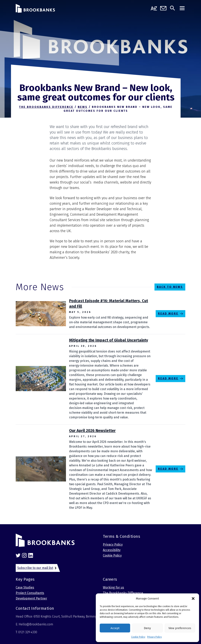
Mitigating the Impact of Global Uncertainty (109, 340)
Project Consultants (30, 593)
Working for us (113, 587)
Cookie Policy (138, 637)
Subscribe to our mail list (35, 568)
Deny (147, 628)
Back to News (170, 287)
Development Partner (31, 598)
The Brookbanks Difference (123, 593)
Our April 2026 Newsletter (92, 431)
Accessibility (112, 550)
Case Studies (25, 587)
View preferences (180, 628)
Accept (115, 628)
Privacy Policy (154, 637)
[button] (193, 599)
